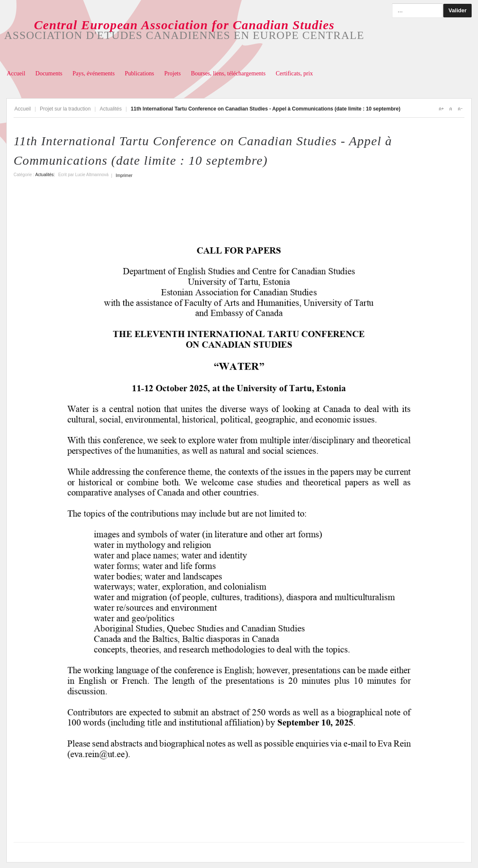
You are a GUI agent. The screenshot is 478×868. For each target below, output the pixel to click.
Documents (49, 73)
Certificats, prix (294, 73)
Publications (140, 73)
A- (460, 109)
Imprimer (124, 176)
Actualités (111, 109)
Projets (173, 73)
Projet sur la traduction (65, 109)
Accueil (16, 73)
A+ (441, 109)
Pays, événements (94, 73)
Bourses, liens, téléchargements (228, 73)
